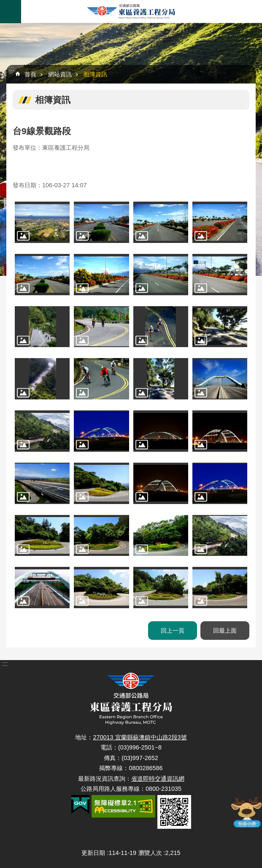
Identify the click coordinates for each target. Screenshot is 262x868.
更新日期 (93, 853)
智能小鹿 (246, 812)
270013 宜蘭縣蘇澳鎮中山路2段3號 (140, 737)
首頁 (30, 74)
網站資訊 (60, 74)
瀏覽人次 (150, 853)
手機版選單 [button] (11, 12)
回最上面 (225, 631)
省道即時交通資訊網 (158, 779)
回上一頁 (173, 631)
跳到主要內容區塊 (4, 4)
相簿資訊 (95, 74)
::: (5, 26)
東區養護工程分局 (131, 12)
